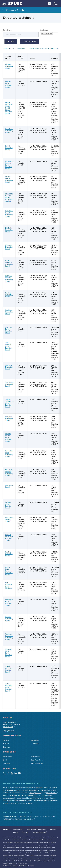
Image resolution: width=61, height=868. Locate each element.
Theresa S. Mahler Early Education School (9, 653)
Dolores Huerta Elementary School (9, 179)
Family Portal (8, 756)
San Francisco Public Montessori (9, 585)
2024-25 (39, 816)
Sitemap (25, 832)
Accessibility (18, 829)
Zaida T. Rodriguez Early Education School (9, 687)
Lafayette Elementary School (9, 418)
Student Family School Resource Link (22, 787)
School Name (8, 30)
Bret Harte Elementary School (9, 131)
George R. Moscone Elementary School (9, 278)
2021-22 (9, 819)
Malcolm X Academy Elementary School (9, 473)
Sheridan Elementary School (9, 619)
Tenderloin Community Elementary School (9, 637)
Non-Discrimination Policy (36, 829)
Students (6, 743)
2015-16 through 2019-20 (25, 819)
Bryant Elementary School (9, 148)
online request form (19, 798)
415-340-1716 (52, 793)
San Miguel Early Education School (9, 602)
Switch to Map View (51, 48)
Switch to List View (36, 48)
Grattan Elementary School (9, 295)
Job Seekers (35, 743)
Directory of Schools (15, 10)
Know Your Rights (37, 760)
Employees (7, 747)
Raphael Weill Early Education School (9, 537)
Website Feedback (40, 832)
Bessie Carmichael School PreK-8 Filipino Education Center (9, 108)
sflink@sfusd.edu (36, 793)
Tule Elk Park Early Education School (9, 669)
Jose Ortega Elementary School (9, 384)
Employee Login (8, 731)
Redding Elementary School (9, 554)
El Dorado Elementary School (9, 247)
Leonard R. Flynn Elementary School (9, 454)
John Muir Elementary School (9, 367)
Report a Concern (37, 763)
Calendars (6, 763)
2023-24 (47, 816)
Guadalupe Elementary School (9, 312)
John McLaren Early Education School (9, 346)
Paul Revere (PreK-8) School (9, 519)
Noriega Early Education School (9, 505)
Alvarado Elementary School (9, 66)
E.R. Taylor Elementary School (9, 230)
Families (6, 740)
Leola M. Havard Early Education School (9, 437)
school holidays (49, 798)
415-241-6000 (9, 727)
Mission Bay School (9, 486)
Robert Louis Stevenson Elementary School (9, 571)
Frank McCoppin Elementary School (9, 263)
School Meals (36, 756)
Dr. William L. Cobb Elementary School (9, 214)
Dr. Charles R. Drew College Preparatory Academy (9, 197)
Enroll (5, 760)
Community (35, 740)
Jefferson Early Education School (9, 330)
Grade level (44, 30)
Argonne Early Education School (9, 84)
